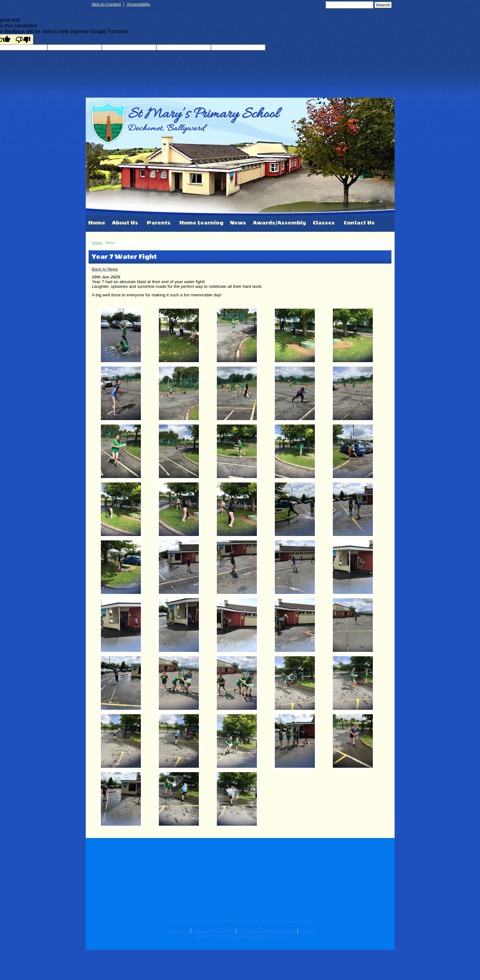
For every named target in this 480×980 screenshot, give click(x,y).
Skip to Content (106, 4)
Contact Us (359, 223)
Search (383, 5)
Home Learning (201, 223)
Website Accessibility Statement (267, 931)
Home (97, 223)
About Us (125, 223)
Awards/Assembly (279, 223)
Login (280, 937)
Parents (159, 223)
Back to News (105, 269)
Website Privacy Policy (214, 931)
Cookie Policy (177, 931)
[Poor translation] (23, 39)
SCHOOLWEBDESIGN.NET (247, 937)
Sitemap (308, 931)
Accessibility (138, 4)
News (238, 223)
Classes (324, 223)
